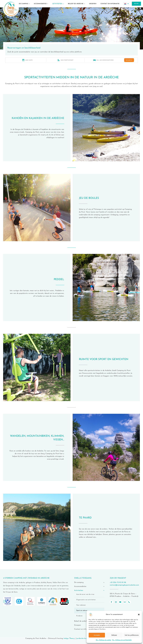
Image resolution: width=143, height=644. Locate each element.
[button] (139, 615)
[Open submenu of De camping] (103, 582)
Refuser (114, 635)
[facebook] (111, 602)
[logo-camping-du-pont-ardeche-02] (11, 1)
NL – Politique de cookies (103, 640)
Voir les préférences (132, 635)
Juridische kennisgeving (85, 638)
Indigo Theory (69, 638)
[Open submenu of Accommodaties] (103, 586)
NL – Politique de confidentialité (122, 640)
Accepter (97, 635)
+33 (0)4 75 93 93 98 (118, 582)
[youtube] (120, 602)
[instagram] (116, 602)
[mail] (125, 602)
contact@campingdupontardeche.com (124, 585)
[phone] (129, 602)
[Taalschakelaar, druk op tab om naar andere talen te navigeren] (126, 4)
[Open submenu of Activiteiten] (103, 590)
